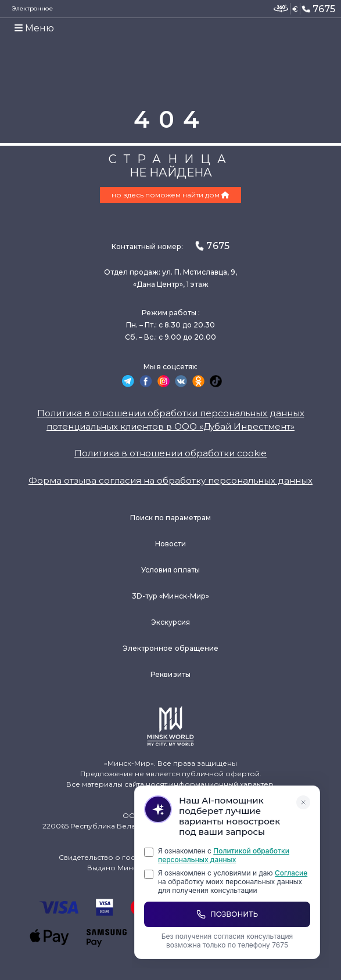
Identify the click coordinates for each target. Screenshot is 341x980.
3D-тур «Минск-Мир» (170, 596)
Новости (170, 544)
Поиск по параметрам (170, 518)
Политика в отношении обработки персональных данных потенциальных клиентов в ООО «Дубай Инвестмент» (171, 420)
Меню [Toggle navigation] (34, 28)
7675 (318, 9)
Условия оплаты (171, 570)
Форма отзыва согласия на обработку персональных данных (170, 480)
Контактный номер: (170, 246)
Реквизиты (170, 674)
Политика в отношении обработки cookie (170, 453)
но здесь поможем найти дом (170, 195)
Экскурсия (171, 622)
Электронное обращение (170, 648)
